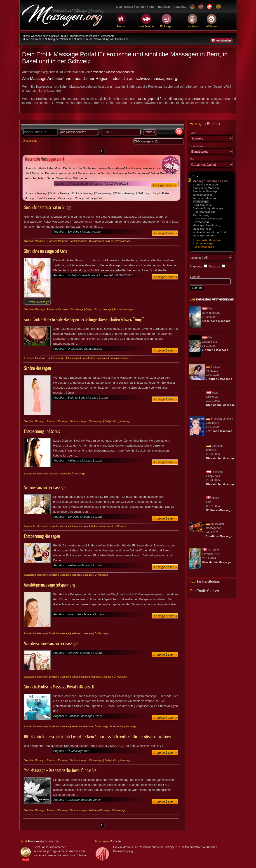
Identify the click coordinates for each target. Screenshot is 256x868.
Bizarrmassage (203, 243)
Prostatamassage (204, 212)
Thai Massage (202, 215)
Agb (152, 7)
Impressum (165, 7)
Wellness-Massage (205, 198)
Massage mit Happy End (210, 181)
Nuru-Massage (202, 205)
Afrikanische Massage (207, 219)
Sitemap (181, 7)
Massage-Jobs (202, 229)
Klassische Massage (206, 188)
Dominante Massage (207, 240)
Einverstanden (222, 41)
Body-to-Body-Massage (208, 208)
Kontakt (141, 7)
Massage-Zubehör (205, 236)
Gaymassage (201, 222)
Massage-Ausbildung (207, 225)
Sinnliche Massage (205, 191)
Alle (196, 176)
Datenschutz (125, 7)
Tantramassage (203, 195)
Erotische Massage (205, 185)
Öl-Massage (201, 202)
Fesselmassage (204, 247)
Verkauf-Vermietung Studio (211, 232)
